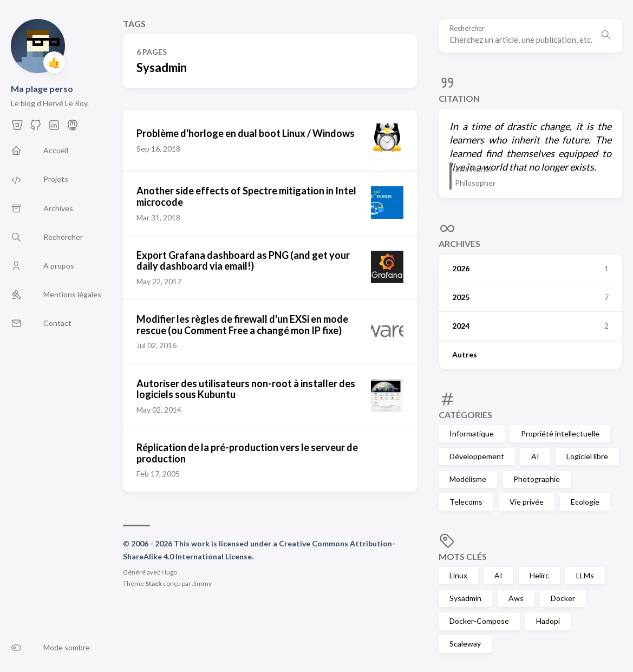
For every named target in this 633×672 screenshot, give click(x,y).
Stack (154, 583)
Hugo (169, 572)
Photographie (537, 479)
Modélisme (468, 479)
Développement (477, 456)
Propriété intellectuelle (560, 433)
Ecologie (585, 502)
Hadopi (548, 621)
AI (535, 456)
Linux (458, 575)
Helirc (539, 575)
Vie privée (527, 502)
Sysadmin (465, 598)
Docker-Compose (479, 621)
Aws (516, 598)
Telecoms (466, 502)
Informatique (472, 433)
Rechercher (467, 28)
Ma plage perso (42, 89)
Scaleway (465, 644)
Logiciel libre (587, 456)
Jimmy (202, 583)
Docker (563, 598)
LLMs (585, 575)
